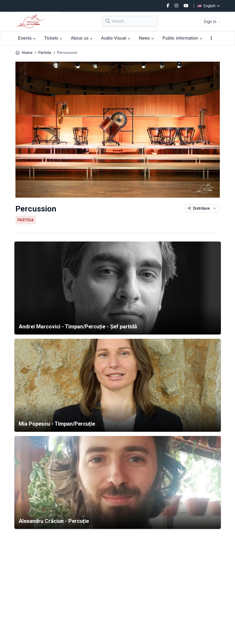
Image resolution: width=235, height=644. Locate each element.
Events (27, 38)
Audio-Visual (116, 38)
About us (82, 38)
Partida (45, 53)
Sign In (210, 22)
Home (27, 53)
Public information (182, 38)
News (146, 38)
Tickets (53, 38)
